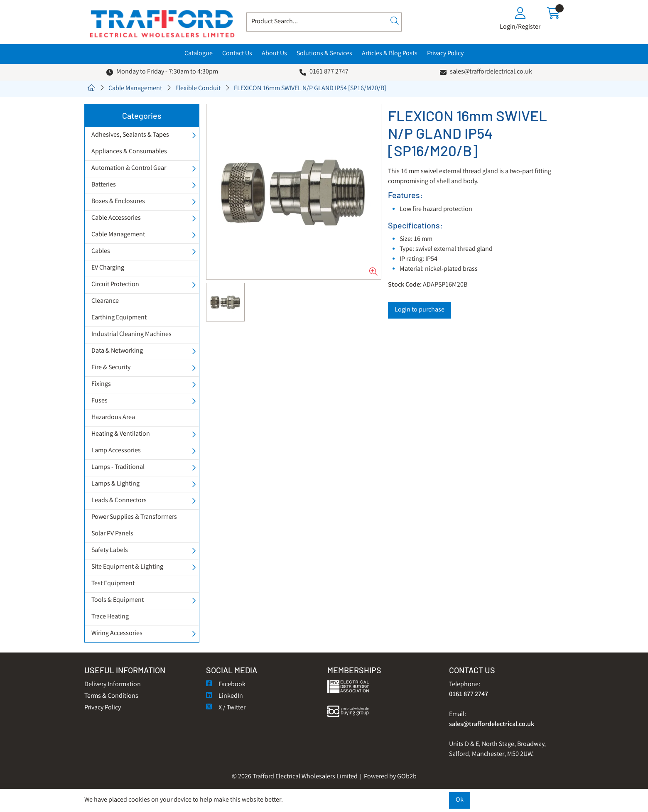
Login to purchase (420, 310)
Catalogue (199, 54)
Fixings (101, 384)
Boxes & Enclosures (118, 202)
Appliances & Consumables (129, 152)
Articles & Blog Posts (390, 54)
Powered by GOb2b (390, 777)
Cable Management (135, 89)
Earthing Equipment (119, 318)
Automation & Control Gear (129, 168)
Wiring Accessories (117, 634)
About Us (274, 54)
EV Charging (108, 268)
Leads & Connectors (119, 501)
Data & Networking (117, 351)
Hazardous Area (113, 418)
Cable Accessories (116, 218)
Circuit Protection (115, 285)
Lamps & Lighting (115, 484)
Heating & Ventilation (121, 434)
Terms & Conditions (111, 696)
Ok (460, 800)
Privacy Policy (445, 54)
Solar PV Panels (112, 534)
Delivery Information (113, 685)
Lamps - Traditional (118, 467)
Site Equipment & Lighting (127, 567)
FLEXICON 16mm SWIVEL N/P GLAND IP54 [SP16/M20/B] (310, 89)
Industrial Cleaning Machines (131, 335)
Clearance (105, 301)
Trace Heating (110, 617)
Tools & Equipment (118, 600)
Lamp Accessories (116, 451)
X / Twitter (226, 708)
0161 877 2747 (329, 72)
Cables (101, 251)
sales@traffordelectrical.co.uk (491, 72)
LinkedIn (225, 696)
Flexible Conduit (198, 89)
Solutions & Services (324, 54)
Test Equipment (113, 584)
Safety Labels (110, 551)
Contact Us (237, 54)
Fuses (99, 401)
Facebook (226, 685)
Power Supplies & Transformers (134, 517)
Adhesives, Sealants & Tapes (130, 135)
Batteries (104, 185)
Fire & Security (111, 368)
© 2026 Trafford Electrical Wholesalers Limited (295, 777)
